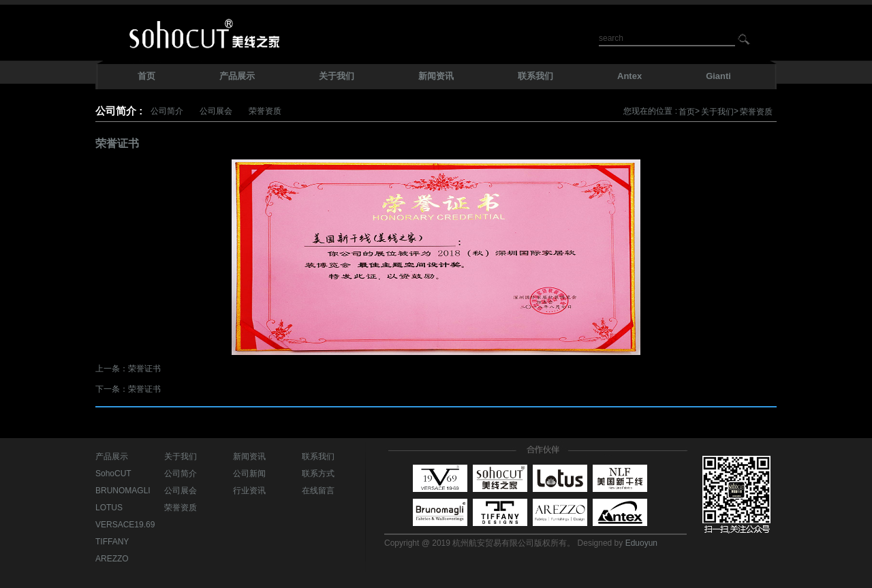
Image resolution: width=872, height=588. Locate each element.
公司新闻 (249, 474)
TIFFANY (112, 542)
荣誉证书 (144, 369)
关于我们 (717, 112)
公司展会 (216, 111)
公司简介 (167, 111)
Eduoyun (641, 543)
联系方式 (318, 474)
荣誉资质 (265, 111)
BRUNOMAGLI (123, 491)
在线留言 (318, 491)
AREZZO (112, 559)
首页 (687, 112)
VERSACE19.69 (125, 525)
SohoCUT (113, 474)
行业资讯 (249, 491)
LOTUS (109, 508)
